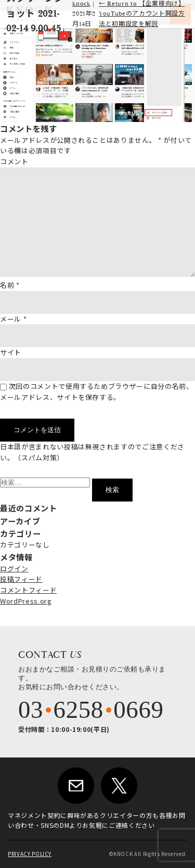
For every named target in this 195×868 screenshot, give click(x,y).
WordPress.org (26, 601)
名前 (10, 285)
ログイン (14, 569)
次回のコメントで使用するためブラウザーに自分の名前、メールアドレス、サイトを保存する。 (97, 392)
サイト (11, 352)
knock (81, 4)
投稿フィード (21, 579)
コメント (14, 161)
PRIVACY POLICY (30, 854)
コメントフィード (28, 590)
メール (13, 319)
